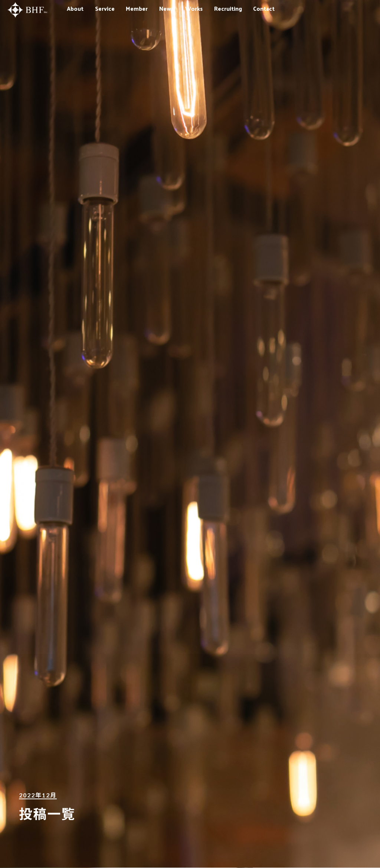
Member (137, 8)
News (166, 8)
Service (105, 8)
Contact (264, 8)
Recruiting (228, 8)
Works (194, 8)
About (75, 8)
